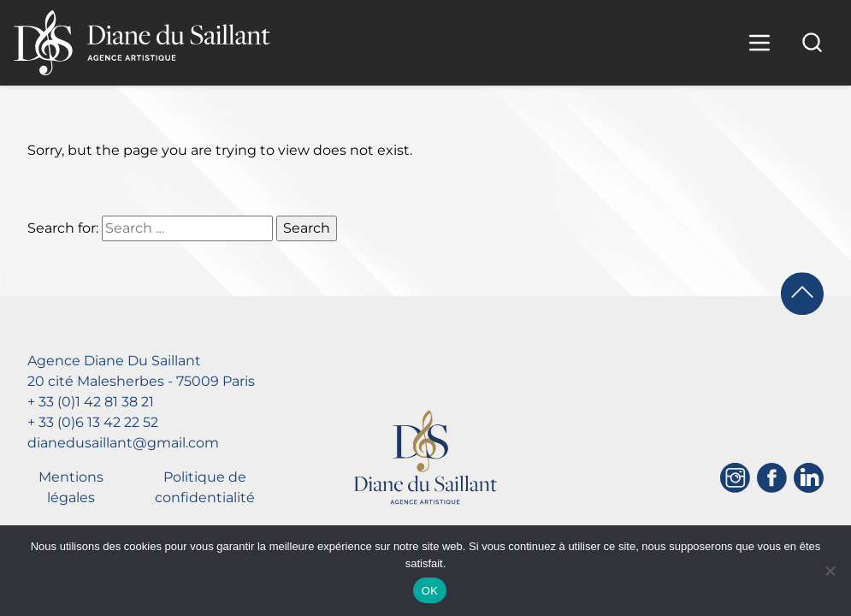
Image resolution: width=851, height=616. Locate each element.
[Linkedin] (809, 478)
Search (307, 228)
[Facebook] (772, 478)
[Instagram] (735, 478)
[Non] (830, 571)
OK (430, 591)
